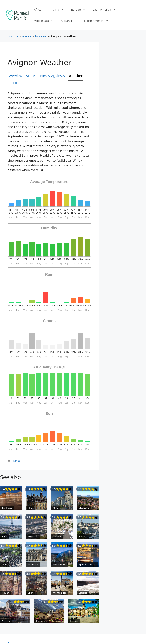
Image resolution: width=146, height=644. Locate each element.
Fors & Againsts (52, 76)
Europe (80, 9)
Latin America (106, 9)
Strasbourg (59, 565)
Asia (60, 9)
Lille (30, 508)
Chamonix (42, 621)
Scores (31, 76)
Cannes (57, 536)
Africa (42, 9)
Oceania (71, 21)
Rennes (74, 621)
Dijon (30, 593)
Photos (13, 83)
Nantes (82, 536)
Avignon (41, 36)
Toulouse (7, 508)
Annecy (6, 621)
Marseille (84, 508)
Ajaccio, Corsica (87, 565)
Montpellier (59, 593)
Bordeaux (33, 565)
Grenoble (33, 536)
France (26, 36)
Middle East (46, 21)
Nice (55, 508)
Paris (5, 536)
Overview (15, 76)
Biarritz (83, 593)
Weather (76, 76)
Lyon (5, 565)
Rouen (6, 593)
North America (98, 21)
